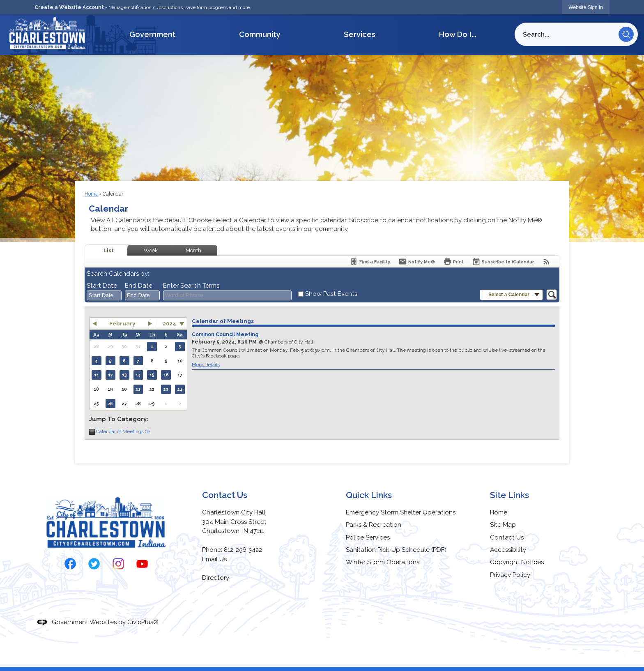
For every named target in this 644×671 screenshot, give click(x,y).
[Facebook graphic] (70, 564)
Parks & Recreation (374, 525)
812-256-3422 (243, 550)
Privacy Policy (510, 575)
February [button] (122, 323)
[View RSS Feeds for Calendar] (546, 262)
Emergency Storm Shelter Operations (401, 512)
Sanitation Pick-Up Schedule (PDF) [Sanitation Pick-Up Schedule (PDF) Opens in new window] (396, 550)
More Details (206, 364)
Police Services (368, 537)
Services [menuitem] (360, 34)
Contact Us (507, 537)
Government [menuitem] (152, 34)
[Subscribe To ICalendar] (503, 262)
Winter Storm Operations (383, 562)
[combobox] (104, 295)
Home (91, 194)
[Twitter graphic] (94, 564)
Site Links (509, 495)
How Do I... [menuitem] (458, 34)
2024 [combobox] (169, 323)
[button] (626, 34)
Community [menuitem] (260, 34)
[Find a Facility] (370, 262)
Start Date (102, 286)
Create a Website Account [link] (69, 7)
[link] (586, 7)
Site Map (503, 525)
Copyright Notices (517, 562)
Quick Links (369, 495)
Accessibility (508, 550)
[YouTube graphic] (142, 564)
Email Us (214, 559)
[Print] (453, 262)
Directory (216, 578)
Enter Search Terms (191, 286)
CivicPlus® (143, 622)
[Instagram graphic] (118, 564)
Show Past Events (331, 294)
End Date (139, 286)
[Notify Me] (417, 262)
